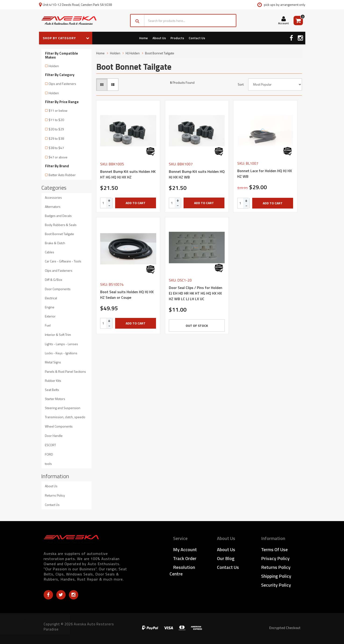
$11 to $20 (56, 120)
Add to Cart (136, 203)
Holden (54, 66)
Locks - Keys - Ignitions (61, 353)
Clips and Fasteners (62, 84)
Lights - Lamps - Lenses (61, 344)
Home (144, 38)
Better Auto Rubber (62, 175)
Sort (241, 84)
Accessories (53, 197)
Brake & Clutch (55, 243)
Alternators (53, 207)
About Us (159, 38)
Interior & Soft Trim (58, 335)
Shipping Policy (276, 576)
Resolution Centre (182, 570)
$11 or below (58, 110)
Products (177, 38)
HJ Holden (133, 53)
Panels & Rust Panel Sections (65, 371)
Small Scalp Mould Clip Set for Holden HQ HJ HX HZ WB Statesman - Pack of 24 (44, 625)
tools (48, 464)
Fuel (48, 325)
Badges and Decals (58, 216)
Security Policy (276, 585)
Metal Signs (53, 362)
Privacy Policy (275, 558)
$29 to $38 (56, 138)
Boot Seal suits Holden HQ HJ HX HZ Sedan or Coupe (127, 295)
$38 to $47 (56, 148)
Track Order (185, 558)
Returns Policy (55, 495)
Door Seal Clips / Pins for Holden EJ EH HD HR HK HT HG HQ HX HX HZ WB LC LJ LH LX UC (196, 293)
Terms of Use (274, 549)
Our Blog (226, 558)
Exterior (50, 316)
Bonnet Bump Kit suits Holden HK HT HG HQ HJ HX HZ (128, 174)
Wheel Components (59, 426)
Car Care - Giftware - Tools (63, 261)
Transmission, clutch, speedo (65, 417)
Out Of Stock (197, 325)
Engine (50, 307)
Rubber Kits (53, 381)
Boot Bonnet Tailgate (59, 234)
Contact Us (197, 38)
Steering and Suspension (63, 408)
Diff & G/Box (53, 280)
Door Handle (54, 436)
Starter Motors (55, 399)
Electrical (51, 298)
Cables (50, 252)
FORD (49, 454)
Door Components (58, 289)
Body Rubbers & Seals (61, 225)
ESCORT (50, 445)
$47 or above (58, 157)
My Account (185, 549)
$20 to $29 (56, 129)
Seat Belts (52, 390)
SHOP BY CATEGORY (66, 38)
